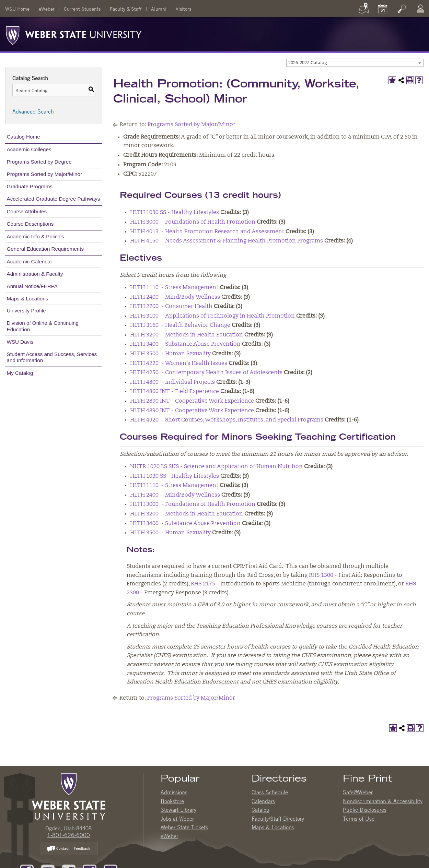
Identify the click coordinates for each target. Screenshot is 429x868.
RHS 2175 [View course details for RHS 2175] (203, 584)
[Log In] (420, 9)
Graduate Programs (30, 186)
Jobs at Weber (177, 819)
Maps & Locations (28, 299)
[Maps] (364, 9)
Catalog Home (24, 137)
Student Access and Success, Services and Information (52, 357)
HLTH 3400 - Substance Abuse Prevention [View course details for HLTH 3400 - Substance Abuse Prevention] (185, 344)
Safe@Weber (358, 792)
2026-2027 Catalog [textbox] (308, 63)
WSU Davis (20, 342)
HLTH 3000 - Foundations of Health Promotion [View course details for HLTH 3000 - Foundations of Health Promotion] (193, 222)
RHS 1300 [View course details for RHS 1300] (321, 575)
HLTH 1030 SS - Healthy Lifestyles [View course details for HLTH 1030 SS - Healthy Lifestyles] (175, 213)
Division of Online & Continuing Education (43, 326)
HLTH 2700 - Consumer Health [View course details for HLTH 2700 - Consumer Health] (171, 307)
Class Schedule (270, 792)
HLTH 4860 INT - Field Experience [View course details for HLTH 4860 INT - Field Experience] (175, 392)
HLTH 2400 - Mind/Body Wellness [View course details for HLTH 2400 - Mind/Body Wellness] (175, 297)
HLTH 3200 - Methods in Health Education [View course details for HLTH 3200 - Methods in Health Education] (187, 335)
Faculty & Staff (126, 9)
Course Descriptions (30, 224)
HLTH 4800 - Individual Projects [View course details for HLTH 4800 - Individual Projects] (172, 382)
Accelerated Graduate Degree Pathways (54, 199)
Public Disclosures (365, 810)
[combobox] (355, 63)
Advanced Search (33, 111)
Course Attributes (27, 211)
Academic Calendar (30, 261)
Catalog (260, 810)
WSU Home (17, 9)
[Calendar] (383, 9)
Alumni (159, 9)
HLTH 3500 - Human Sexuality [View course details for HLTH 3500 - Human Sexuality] (170, 354)
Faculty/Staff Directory (278, 819)
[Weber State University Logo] (74, 34)
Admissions (174, 792)
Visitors (183, 9)
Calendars (263, 801)
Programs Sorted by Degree (39, 162)
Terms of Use (359, 819)
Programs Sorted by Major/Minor (44, 174)
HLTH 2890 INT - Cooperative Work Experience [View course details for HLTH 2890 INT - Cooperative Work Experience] (192, 401)
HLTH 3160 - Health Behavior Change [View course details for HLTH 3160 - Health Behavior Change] (180, 325)
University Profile (26, 311)
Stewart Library (178, 810)
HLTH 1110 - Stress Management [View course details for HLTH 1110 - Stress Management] (174, 288)
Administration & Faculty (35, 274)
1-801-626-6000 (68, 835)
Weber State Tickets (184, 827)
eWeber (47, 9)
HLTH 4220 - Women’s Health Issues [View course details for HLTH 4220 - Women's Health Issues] (179, 364)
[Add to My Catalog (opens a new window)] (392, 80)
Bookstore (172, 801)
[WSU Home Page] (68, 796)
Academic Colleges (29, 149)
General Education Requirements (45, 249)
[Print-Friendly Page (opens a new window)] (410, 80)
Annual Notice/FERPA (32, 286)
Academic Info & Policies (36, 236)
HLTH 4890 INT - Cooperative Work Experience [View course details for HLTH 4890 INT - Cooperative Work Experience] (192, 411)
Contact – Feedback (69, 849)
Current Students (82, 9)
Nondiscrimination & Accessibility (383, 801)
